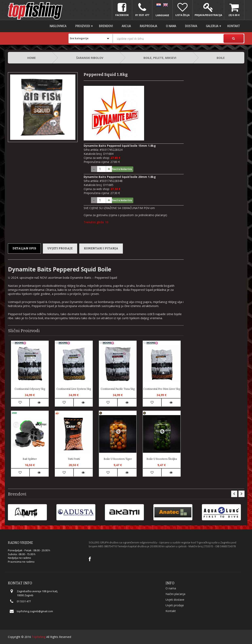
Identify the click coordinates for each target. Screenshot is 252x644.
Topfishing (39, 637)
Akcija (126, 26)
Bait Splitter (30, 459)
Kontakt (234, 26)
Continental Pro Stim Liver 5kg (162, 389)
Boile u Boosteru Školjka (162, 459)
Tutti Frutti (74, 459)
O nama (171, 26)
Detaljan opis (24, 248)
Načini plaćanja (175, 594)
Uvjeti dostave (175, 600)
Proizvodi (83, 26)
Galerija (212, 26)
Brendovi (106, 26)
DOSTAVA (191, 26)
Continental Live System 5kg (74, 389)
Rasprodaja (148, 26)
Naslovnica (58, 26)
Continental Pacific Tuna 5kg (118, 389)
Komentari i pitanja (101, 248)
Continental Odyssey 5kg (30, 389)
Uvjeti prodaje (60, 248)
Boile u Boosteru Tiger (118, 459)
